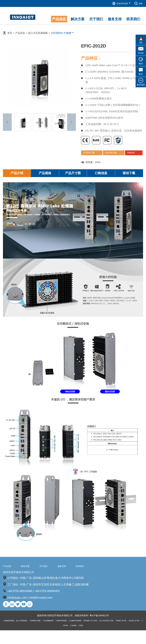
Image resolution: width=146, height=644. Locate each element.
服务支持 (76, 575)
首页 (10, 31)
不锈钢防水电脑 (44, 634)
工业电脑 (93, 639)
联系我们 (99, 575)
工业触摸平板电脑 (95, 634)
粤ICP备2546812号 (101, 629)
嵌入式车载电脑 (27, 634)
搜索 (138, 3)
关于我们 (54, 575)
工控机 (102, 639)
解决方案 (32, 575)
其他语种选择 (119, 3)
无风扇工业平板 (69, 639)
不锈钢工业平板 (52, 639)
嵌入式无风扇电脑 (38, 31)
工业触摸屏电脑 (10, 634)
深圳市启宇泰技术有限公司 (28, 583)
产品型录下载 (91, 157)
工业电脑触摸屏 (61, 634)
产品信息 (20, 31)
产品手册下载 (114, 157)
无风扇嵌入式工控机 (115, 634)
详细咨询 (133, 157)
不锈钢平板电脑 (77, 634)
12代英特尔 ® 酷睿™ (62, 31)
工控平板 (82, 639)
